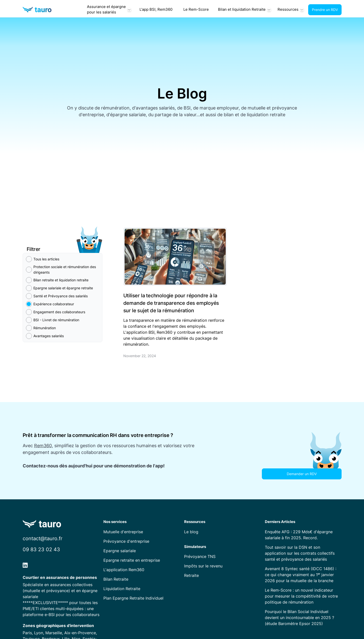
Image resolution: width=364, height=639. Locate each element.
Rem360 (43, 446)
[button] (109, 10)
